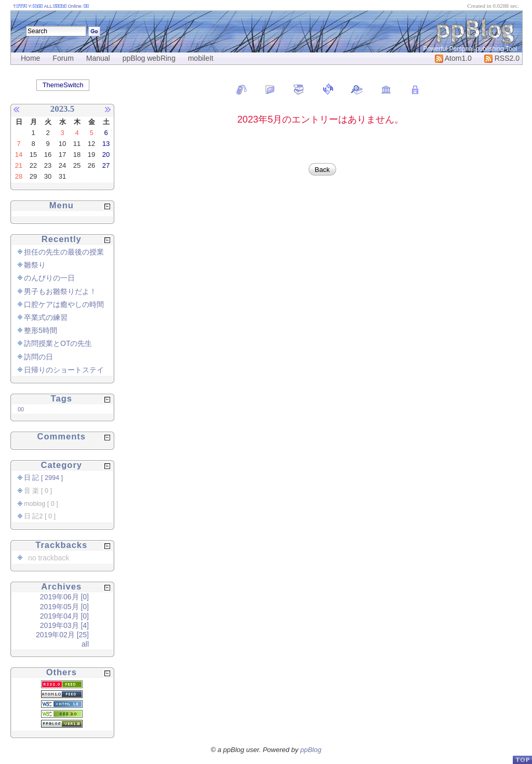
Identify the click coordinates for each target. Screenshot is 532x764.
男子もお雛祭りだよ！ (60, 291)
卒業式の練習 (46, 317)
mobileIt (201, 58)
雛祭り (35, 265)
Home (30, 58)
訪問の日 (38, 357)
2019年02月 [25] (62, 635)
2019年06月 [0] (64, 597)
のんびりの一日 (49, 278)
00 (21, 409)
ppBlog (311, 750)
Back (322, 170)
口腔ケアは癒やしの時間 (64, 304)
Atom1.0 (453, 58)
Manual (98, 58)
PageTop (522, 760)
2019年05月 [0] (64, 607)
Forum (63, 58)
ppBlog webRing (149, 58)
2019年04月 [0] (64, 616)
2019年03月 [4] (64, 625)
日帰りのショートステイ (64, 370)
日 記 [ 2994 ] (43, 478)
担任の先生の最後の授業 (64, 252)
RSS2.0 (502, 58)
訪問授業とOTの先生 (58, 343)
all (85, 644)
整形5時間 (41, 330)
